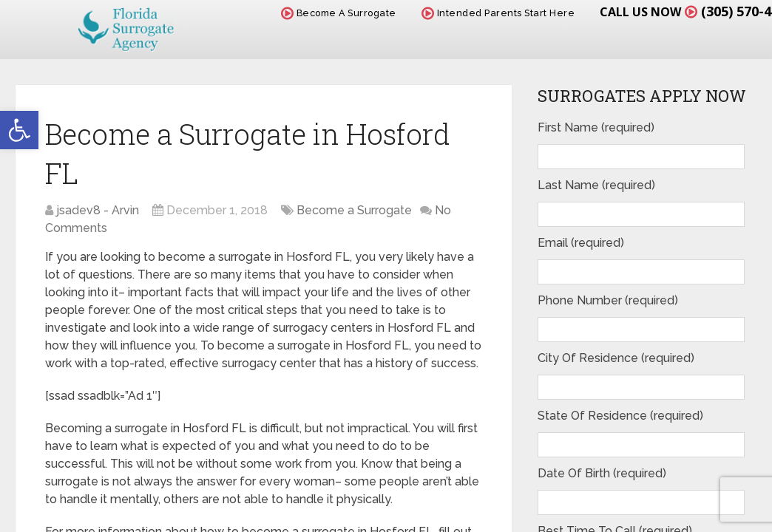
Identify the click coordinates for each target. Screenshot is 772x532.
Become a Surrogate (354, 210)
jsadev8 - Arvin (98, 210)
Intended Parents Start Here (498, 13)
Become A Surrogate (339, 13)
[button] (19, 130)
